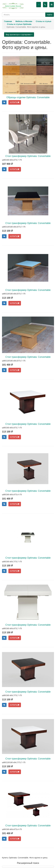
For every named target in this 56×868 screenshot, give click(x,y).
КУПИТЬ (15, 102)
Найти (50, 15)
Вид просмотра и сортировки (19, 35)
